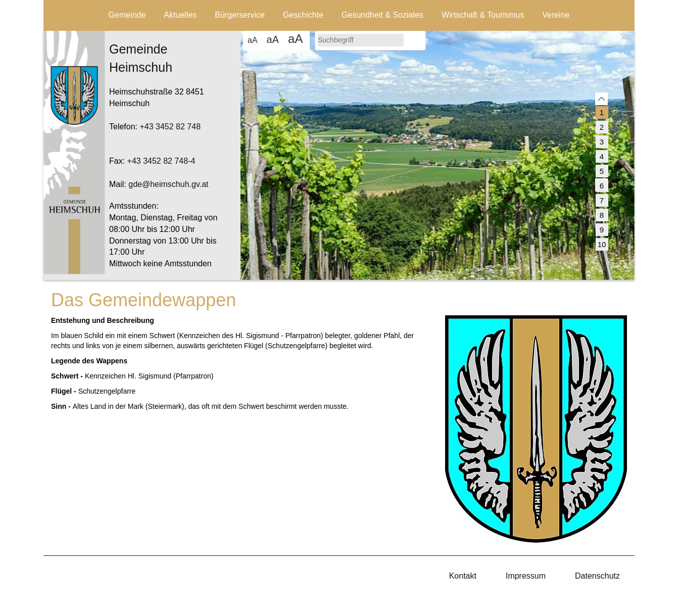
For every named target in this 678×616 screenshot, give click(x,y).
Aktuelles (180, 15)
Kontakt (463, 576)
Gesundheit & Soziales (382, 15)
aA (253, 40)
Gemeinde (127, 15)
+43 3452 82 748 (170, 127)
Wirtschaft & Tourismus (483, 15)
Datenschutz (597, 576)
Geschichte (303, 15)
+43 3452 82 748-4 (161, 161)
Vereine (556, 15)
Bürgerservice (240, 15)
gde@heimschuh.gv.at (168, 184)
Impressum (526, 576)
